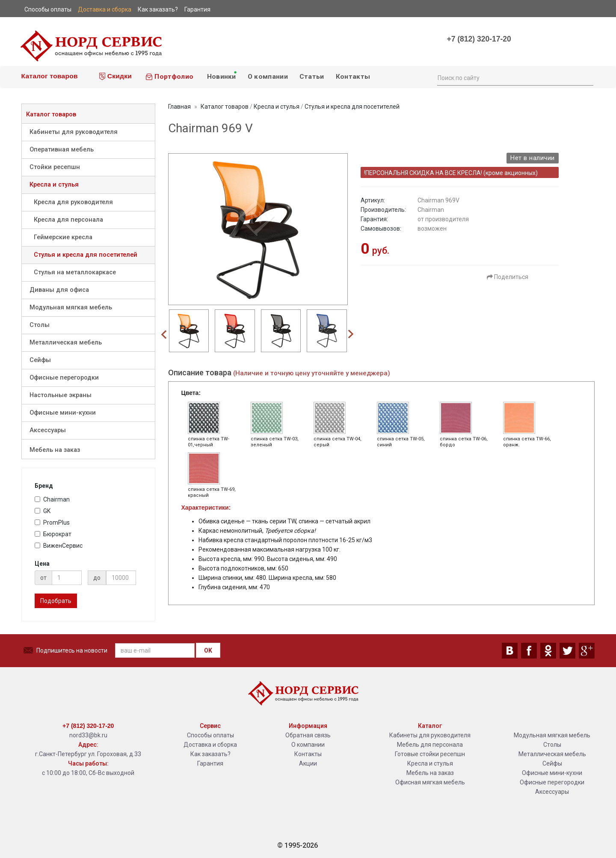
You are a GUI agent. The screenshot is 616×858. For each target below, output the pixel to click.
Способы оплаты (210, 735)
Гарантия (210, 763)
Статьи (312, 77)
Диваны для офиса (59, 290)
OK (208, 650)
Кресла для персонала (68, 220)
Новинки (221, 75)
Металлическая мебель (66, 343)
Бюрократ (53, 534)
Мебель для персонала (430, 745)
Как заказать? (210, 754)
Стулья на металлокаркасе (75, 272)
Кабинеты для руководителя (74, 132)
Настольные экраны (61, 395)
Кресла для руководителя (73, 202)
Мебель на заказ (55, 450)
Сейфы (40, 360)
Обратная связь (308, 735)
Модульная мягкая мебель (71, 307)
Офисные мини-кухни (63, 413)
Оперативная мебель (62, 150)
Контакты (353, 77)
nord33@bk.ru (88, 735)
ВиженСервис (59, 546)
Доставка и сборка (210, 745)
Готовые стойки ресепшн (430, 754)
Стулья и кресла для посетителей (86, 255)
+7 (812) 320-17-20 (479, 39)
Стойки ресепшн (55, 167)
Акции (308, 763)
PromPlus (52, 523)
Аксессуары (48, 430)
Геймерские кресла (63, 237)
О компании (268, 77)
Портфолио (169, 77)
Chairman (52, 499)
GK (43, 511)
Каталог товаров (49, 76)
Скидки (115, 76)
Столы (40, 325)
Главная (179, 107)
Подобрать (56, 601)
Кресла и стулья (54, 185)
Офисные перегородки (64, 378)
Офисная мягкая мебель (430, 782)
